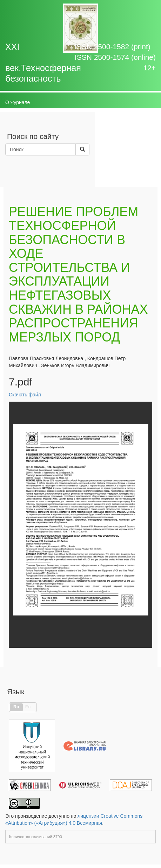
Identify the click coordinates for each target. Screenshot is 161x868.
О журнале (18, 102)
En (28, 707)
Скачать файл (25, 395)
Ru (16, 707)
